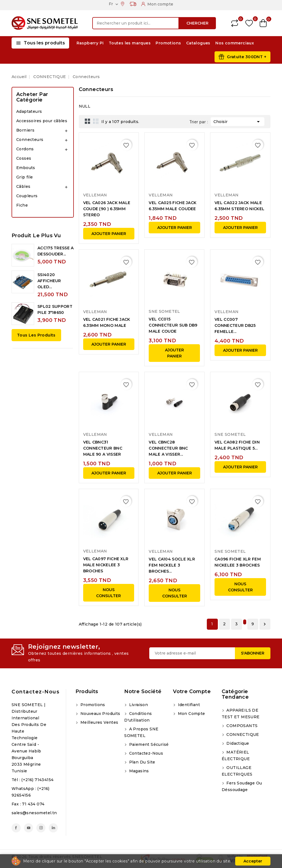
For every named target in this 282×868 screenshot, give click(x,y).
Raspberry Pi (90, 43)
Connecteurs (30, 140)
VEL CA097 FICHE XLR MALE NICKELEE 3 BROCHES (106, 565)
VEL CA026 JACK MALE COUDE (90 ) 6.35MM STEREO (107, 209)
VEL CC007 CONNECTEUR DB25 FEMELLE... (235, 325)
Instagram (41, 828)
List (96, 121)
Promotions (168, 43)
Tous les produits (36, 335)
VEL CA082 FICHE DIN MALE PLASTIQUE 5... (237, 445)
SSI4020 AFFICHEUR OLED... (49, 281)
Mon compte (191, 714)
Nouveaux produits (100, 714)
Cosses (24, 158)
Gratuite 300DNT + (247, 57)
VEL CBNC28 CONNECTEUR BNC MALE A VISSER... (168, 448)
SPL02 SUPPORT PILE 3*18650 (55, 309)
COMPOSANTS (241, 726)
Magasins (138, 771)
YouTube (29, 828)
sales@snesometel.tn (34, 813)
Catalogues (198, 43)
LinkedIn (53, 828)
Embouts (26, 168)
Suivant (265, 624)
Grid (88, 121)
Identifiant (188, 705)
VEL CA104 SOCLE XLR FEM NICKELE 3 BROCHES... (172, 565)
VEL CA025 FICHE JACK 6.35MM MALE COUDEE (173, 206)
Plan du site (141, 762)
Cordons (25, 149)
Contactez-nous (36, 692)
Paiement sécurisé (148, 744)
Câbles (23, 186)
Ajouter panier (109, 234)
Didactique (237, 743)
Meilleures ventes (99, 722)
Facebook (16, 828)
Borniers (25, 130)
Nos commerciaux (235, 43)
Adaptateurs (29, 111)
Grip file (25, 177)
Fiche (22, 205)
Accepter (253, 861)
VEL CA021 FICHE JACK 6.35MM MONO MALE (107, 322)
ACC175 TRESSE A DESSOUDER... (56, 251)
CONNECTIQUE (242, 735)
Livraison (138, 705)
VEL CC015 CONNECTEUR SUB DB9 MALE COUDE (173, 325)
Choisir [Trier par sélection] (238, 121)
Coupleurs (27, 196)
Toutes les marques (130, 43)
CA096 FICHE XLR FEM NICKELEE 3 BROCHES (238, 562)
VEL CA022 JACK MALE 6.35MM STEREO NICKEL (239, 206)
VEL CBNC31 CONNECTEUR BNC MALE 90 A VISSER (103, 448)
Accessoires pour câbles (42, 121)
